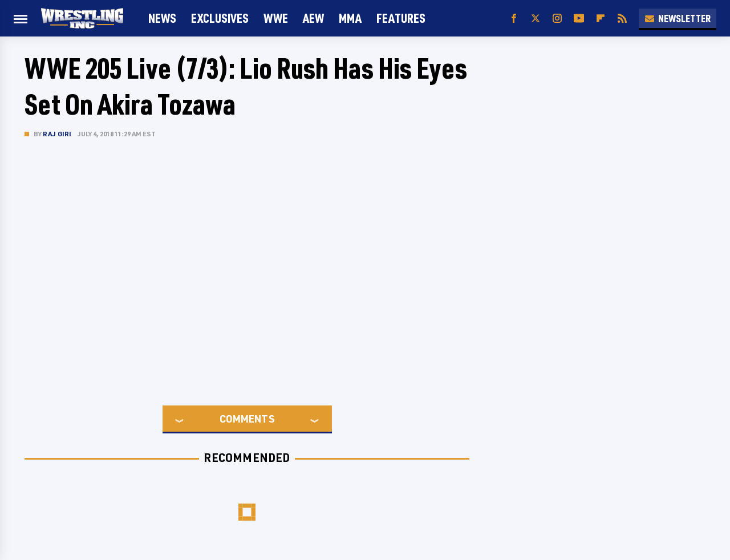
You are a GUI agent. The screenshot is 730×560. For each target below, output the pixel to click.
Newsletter (678, 18)
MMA (350, 18)
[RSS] (622, 19)
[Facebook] (514, 19)
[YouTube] (579, 19)
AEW (313, 18)
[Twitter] (536, 19)
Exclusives (220, 18)
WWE (276, 18)
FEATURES (401, 18)
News (162, 18)
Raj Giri (57, 134)
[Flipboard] (601, 19)
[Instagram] (557, 19)
